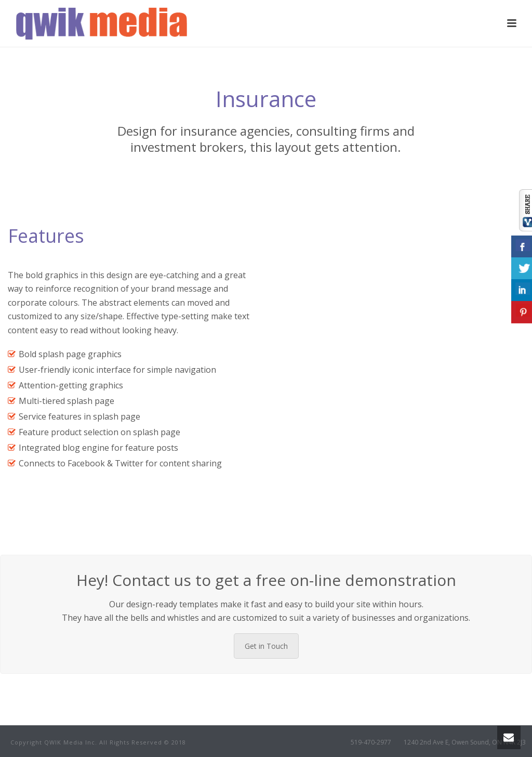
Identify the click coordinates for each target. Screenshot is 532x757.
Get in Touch (266, 646)
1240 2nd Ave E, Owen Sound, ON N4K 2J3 (465, 742)
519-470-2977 (371, 742)
